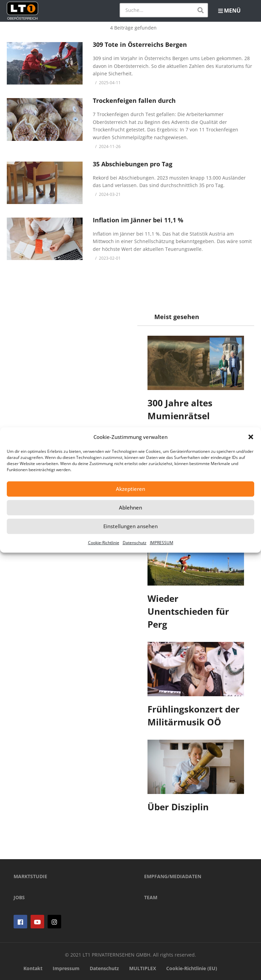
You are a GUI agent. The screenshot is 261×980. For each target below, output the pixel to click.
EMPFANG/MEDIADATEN (173, 876)
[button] (251, 437)
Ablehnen (130, 507)
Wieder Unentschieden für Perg (188, 611)
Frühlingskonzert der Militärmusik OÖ (194, 716)
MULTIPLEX (143, 968)
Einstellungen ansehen (130, 526)
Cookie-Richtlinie (104, 543)
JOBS (19, 897)
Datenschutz (135, 543)
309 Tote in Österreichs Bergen (140, 44)
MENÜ (229, 11)
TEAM (151, 897)
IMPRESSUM (162, 543)
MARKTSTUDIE (30, 876)
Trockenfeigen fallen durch (134, 100)
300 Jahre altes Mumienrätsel (180, 409)
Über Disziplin (178, 807)
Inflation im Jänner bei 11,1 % (138, 220)
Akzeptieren (130, 489)
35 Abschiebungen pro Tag (133, 164)
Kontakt (33, 968)
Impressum (66, 968)
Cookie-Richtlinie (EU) (192, 968)
